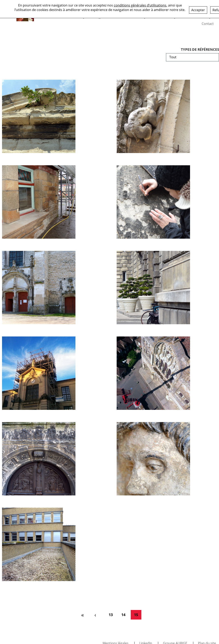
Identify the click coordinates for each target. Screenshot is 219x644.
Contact (208, 24)
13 (111, 615)
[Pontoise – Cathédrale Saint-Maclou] (39, 459)
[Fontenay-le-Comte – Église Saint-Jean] (153, 116)
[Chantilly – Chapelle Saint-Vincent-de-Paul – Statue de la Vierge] (39, 373)
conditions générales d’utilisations (140, 5)
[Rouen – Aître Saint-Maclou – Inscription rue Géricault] (153, 202)
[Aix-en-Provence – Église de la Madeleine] (39, 116)
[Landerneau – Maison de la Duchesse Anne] (39, 202)
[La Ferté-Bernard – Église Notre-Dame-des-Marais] (153, 459)
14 (123, 615)
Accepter (198, 10)
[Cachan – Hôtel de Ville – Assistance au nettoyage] (39, 544)
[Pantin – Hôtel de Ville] (153, 288)
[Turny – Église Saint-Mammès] (39, 288)
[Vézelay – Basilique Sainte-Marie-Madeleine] (153, 373)
